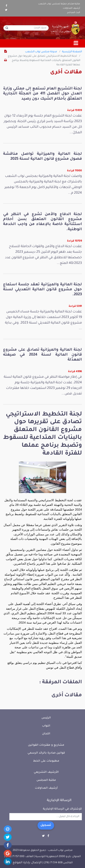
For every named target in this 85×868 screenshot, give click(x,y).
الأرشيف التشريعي (46, 772)
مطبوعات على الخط (46, 761)
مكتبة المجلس (46, 780)
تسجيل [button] (46, 825)
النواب (46, 726)
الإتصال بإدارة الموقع (27, 863)
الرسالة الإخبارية (59, 800)
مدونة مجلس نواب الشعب (41, 52)
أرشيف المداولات (71, 8)
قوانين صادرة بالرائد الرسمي (46, 753)
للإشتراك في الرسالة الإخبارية (62, 809)
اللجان (46, 734)
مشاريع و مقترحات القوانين (46, 745)
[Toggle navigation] (76, 43)
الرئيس (46, 718)
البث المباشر (74, 13)
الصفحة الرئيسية (72, 52)
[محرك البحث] (26, 28)
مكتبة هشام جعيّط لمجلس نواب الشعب (59, 4)
